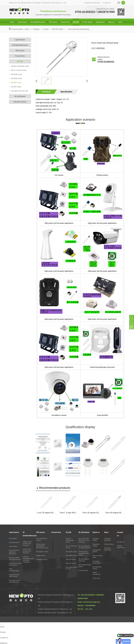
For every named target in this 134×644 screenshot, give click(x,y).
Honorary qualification (97, 562)
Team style (96, 578)
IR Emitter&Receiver (38, 22)
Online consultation (119, 68)
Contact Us (121, 542)
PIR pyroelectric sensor (42, 539)
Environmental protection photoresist (14, 552)
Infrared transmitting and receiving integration (28, 559)
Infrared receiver (20, 102)
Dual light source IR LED (19, 91)
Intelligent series (42, 559)
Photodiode (13, 539)
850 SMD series (16, 74)
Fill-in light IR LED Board (85, 566)
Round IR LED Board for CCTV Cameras (84, 540)
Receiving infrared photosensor (15, 564)
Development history (97, 568)
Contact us (107, 3)
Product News (109, 544)
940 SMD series (16, 78)
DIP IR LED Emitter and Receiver (27, 551)
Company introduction (92, 3)
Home (12, 22)
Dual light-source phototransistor (15, 581)
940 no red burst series (18, 70)
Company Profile (96, 539)
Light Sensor (22, 22)
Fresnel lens (65, 22)
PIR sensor (53, 22)
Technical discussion (108, 549)
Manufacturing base (97, 556)
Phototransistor (14, 542)
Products (36, 29)
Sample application (121, 547)
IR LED (76, 22)
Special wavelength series (19, 66)
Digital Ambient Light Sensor (14, 576)
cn (119, 3)
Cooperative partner (97, 551)
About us (111, 22)
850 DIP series (58, 29)
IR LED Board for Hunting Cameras (85, 547)
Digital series (41, 556)
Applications (100, 22)
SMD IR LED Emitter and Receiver (27, 544)
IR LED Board (87, 22)
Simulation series (42, 552)
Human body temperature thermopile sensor (42, 546)
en (123, 3)
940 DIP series (15, 87)
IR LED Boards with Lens (84, 560)
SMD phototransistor (14, 570)
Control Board (83, 570)
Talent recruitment (96, 573)
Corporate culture (96, 545)
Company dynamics (107, 539)
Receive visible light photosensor (15, 559)
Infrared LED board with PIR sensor (84, 553)
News (120, 22)
